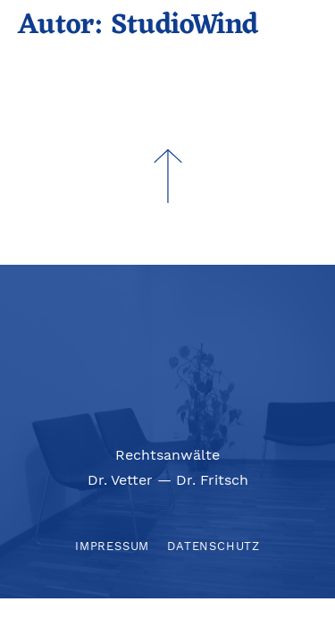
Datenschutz (214, 546)
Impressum (112, 546)
